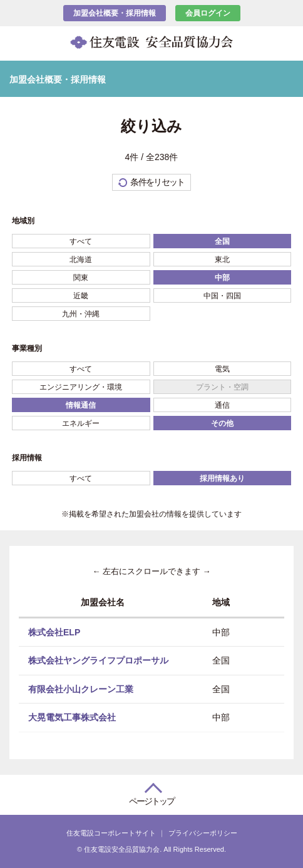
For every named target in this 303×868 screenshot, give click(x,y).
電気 (222, 369)
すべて (81, 241)
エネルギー (81, 423)
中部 (222, 278)
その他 (222, 423)
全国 (222, 241)
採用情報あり (222, 478)
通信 (222, 405)
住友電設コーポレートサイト (111, 833)
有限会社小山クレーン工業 (81, 689)
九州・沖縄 (81, 314)
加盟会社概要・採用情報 (115, 13)
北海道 (81, 260)
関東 (81, 278)
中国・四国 (222, 296)
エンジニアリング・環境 (81, 387)
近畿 (81, 296)
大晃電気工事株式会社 (72, 717)
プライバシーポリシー (203, 833)
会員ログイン (208, 13)
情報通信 (81, 405)
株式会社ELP (54, 632)
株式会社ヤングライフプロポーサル (98, 660)
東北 (222, 260)
